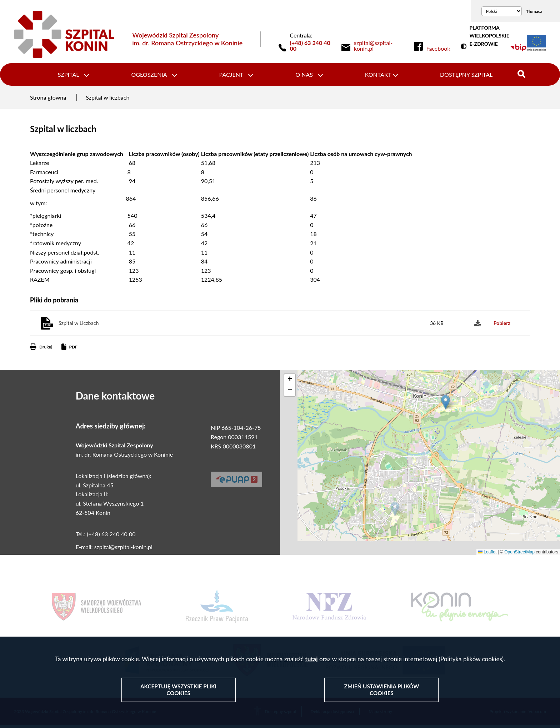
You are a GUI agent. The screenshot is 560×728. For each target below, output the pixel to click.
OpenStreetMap (519, 554)
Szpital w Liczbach (79, 325)
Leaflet (487, 554)
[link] (379, 46)
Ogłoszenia (152, 76)
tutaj (311, 660)
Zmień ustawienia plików (381, 690)
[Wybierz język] (502, 11)
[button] (395, 511)
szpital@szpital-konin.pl (123, 549)
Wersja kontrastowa (465, 47)
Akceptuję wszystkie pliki (179, 690)
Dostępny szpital (462, 76)
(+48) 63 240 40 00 (310, 46)
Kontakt (375, 76)
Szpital (73, 76)
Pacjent (232, 76)
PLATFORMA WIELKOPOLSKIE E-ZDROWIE (489, 36)
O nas (303, 76)
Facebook (438, 49)
